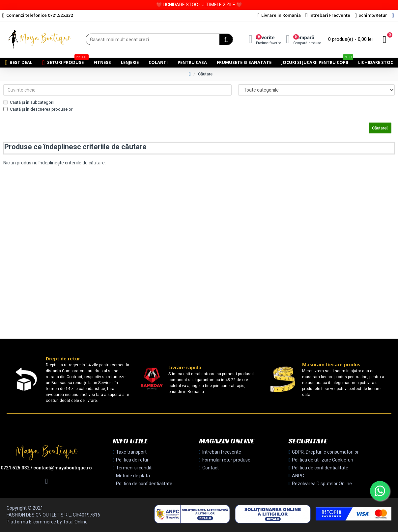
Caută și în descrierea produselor (38, 109)
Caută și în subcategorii (29, 102)
